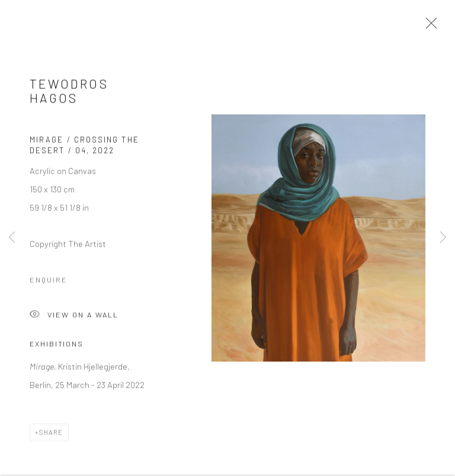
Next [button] (443, 238)
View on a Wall (74, 319)
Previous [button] (12, 238)
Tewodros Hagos (69, 94)
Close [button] (428, 27)
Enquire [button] (49, 283)
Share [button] (51, 435)
